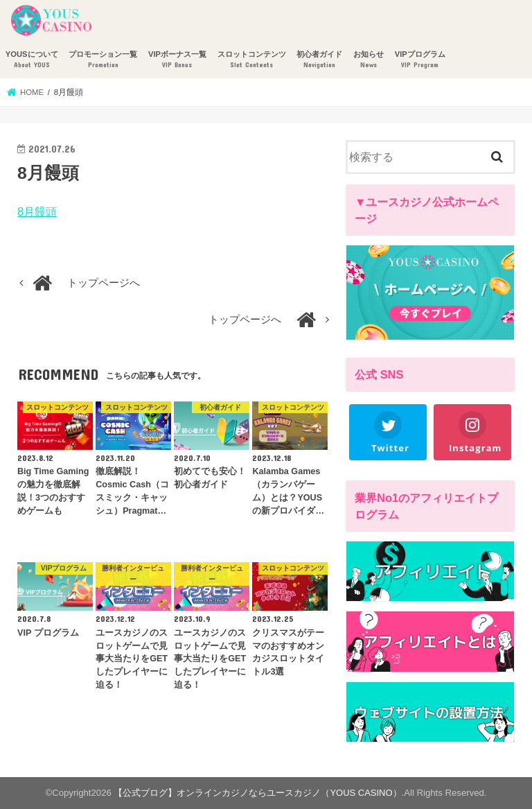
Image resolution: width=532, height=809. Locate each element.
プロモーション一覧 (103, 60)
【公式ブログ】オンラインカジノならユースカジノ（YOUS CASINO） (258, 793)
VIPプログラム (420, 60)
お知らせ (369, 60)
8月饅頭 (37, 211)
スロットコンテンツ (252, 60)
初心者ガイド (319, 60)
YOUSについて (32, 60)
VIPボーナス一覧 (177, 60)
